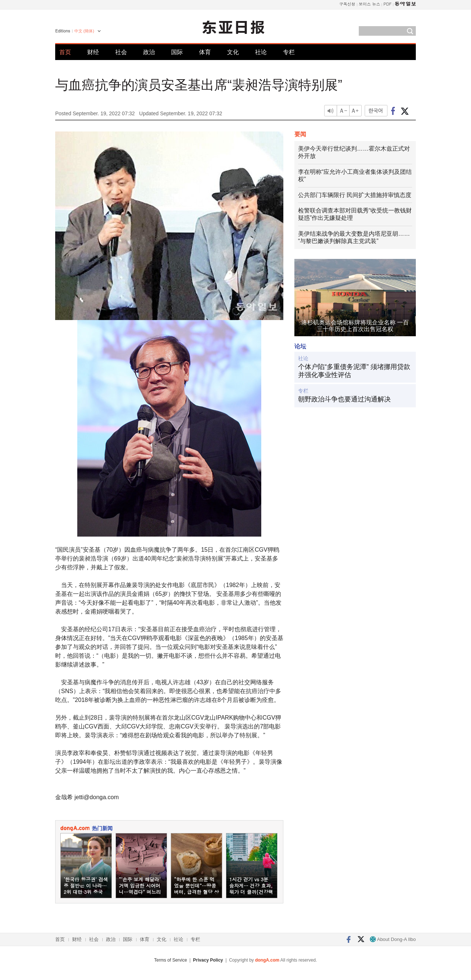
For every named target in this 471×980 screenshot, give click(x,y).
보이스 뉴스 (370, 4)
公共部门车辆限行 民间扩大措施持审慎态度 (355, 195)
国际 (177, 52)
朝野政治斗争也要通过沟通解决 (344, 399)
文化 (233, 52)
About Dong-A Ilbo (393, 939)
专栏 (289, 52)
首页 (65, 52)
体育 (205, 52)
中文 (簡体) (84, 31)
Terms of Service (171, 960)
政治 (149, 52)
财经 (93, 52)
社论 (261, 52)
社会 (121, 52)
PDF (387, 4)
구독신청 (347, 4)
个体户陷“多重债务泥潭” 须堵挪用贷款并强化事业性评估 (354, 371)
